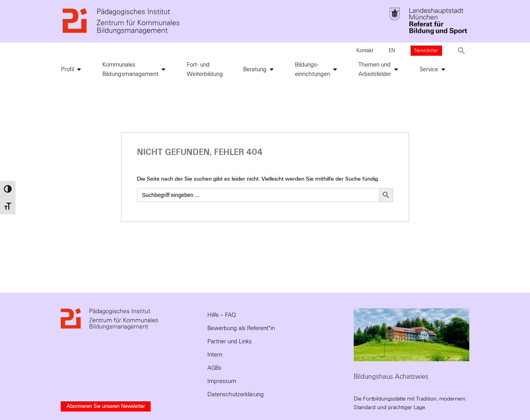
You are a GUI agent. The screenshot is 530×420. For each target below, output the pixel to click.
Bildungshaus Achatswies (391, 377)
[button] (462, 51)
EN (392, 51)
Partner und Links (230, 341)
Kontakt (365, 51)
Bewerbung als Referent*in (241, 328)
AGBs (214, 368)
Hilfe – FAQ (222, 315)
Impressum (222, 381)
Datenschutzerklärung (236, 394)
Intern (215, 355)
